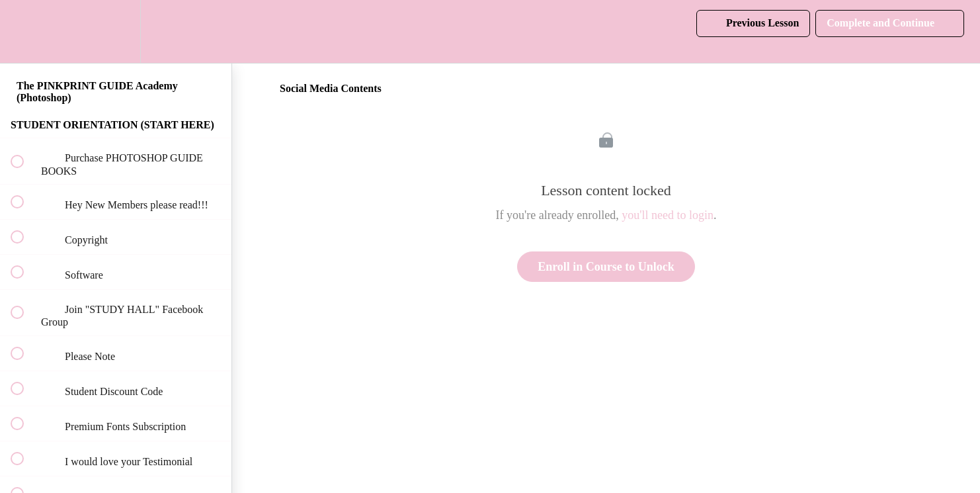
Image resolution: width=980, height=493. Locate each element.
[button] (24, 31)
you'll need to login (668, 215)
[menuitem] (116, 31)
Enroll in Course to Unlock (606, 267)
